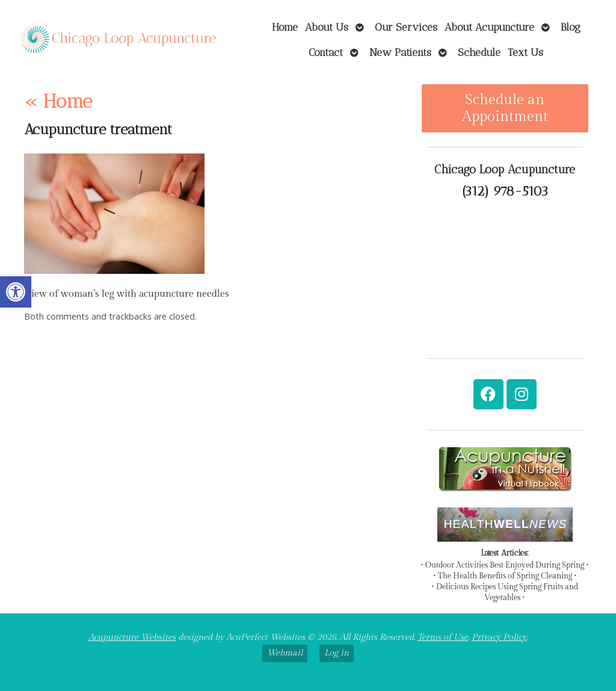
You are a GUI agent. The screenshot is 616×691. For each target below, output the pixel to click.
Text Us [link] (525, 52)
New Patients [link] (400, 52)
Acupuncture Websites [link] (132, 637)
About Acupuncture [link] (489, 27)
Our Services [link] (406, 27)
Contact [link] (326, 52)
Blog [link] (571, 27)
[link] (16, 292)
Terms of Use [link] (443, 637)
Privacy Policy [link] (499, 637)
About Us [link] (327, 27)
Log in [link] (337, 653)
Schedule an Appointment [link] (505, 108)
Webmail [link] (285, 653)
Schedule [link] (479, 52)
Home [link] (285, 27)
